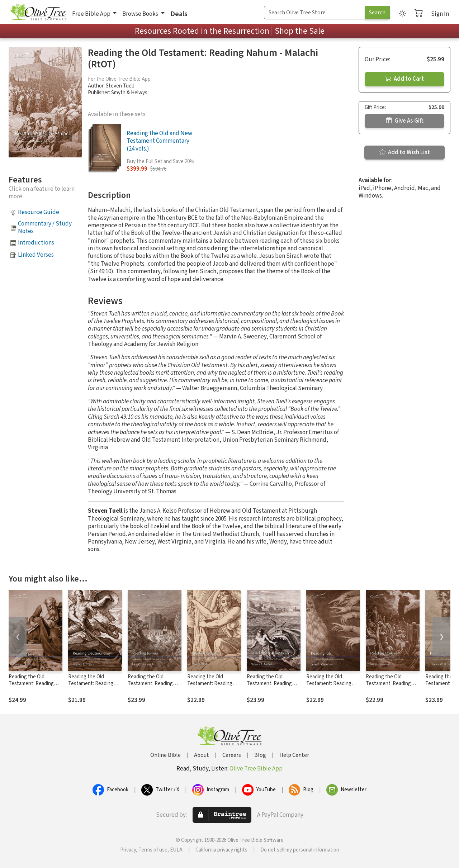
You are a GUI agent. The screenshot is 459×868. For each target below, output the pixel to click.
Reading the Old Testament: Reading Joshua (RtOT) (150, 684)
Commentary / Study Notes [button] (45, 227)
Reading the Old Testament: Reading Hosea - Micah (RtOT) (271, 684)
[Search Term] (314, 13)
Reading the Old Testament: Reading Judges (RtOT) (210, 684)
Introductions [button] (36, 243)
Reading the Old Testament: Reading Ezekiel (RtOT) (388, 684)
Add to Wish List (405, 152)
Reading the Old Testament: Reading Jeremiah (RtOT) (31, 684)
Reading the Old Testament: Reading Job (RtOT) (329, 684)
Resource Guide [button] (39, 212)
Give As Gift (405, 121)
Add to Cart (404, 79)
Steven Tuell (120, 86)
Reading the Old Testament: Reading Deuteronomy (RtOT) (92, 684)
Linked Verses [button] (36, 255)
